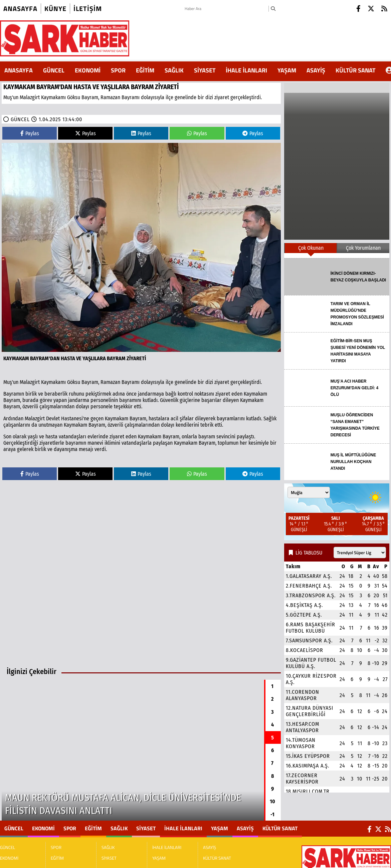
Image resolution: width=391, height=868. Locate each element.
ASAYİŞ (316, 70)
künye (55, 9)
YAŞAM (287, 70)
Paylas (30, 133)
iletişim (88, 9)
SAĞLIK (174, 70)
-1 (272, 814)
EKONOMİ (88, 70)
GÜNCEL (54, 70)
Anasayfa (20, 9)
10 (272, 801)
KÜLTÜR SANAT (355, 70)
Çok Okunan (311, 248)
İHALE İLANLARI (246, 70)
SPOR (118, 70)
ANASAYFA (19, 70)
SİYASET (205, 70)
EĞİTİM (145, 70)
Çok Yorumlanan (363, 248)
